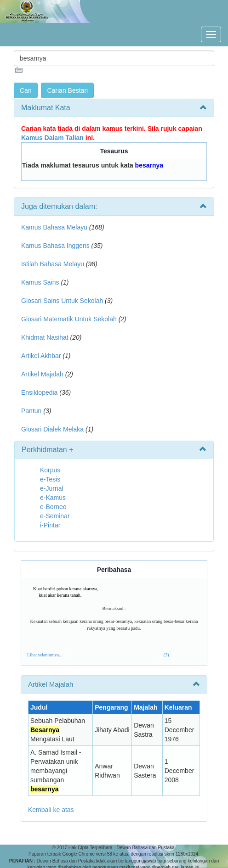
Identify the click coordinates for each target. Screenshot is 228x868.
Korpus (50, 470)
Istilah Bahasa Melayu (53, 264)
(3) (166, 655)
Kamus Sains (40, 282)
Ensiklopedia (39, 392)
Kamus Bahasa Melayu (55, 227)
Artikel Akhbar (41, 356)
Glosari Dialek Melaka (52, 429)
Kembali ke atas (51, 810)
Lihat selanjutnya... (45, 655)
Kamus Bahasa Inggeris (55, 246)
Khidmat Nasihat (45, 337)
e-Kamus (53, 498)
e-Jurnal (52, 488)
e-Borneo (53, 507)
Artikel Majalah (42, 374)
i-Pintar (50, 525)
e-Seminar (55, 516)
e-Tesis (50, 479)
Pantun (31, 411)
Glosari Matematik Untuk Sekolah (69, 319)
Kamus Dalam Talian (52, 138)
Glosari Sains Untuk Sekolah (62, 301)
